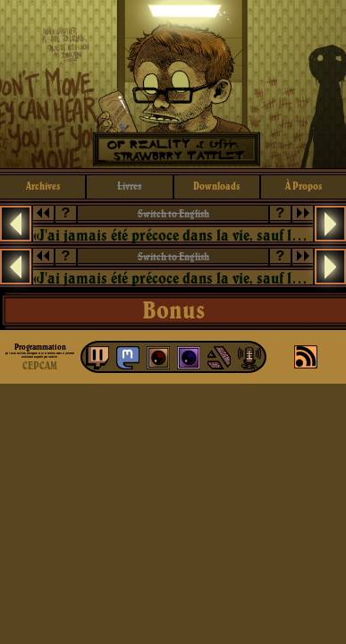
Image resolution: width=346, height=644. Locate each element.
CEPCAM (40, 365)
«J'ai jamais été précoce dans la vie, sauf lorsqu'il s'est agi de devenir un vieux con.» (173, 235)
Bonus (173, 309)
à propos (304, 186)
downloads (216, 186)
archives (43, 186)
